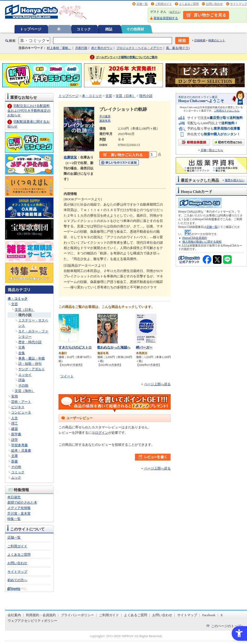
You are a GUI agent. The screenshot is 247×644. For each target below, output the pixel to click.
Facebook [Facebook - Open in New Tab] (209, 615)
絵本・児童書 (21, 450)
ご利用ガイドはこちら (227, 111)
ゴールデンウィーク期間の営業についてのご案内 (127, 57)
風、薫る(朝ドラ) (178, 48)
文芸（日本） (25, 310)
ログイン (175, 12)
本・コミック (18, 299)
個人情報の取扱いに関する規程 (202, 242)
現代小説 (25, 315)
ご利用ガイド (163, 4)
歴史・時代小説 (30, 342)
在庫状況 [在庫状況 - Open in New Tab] (70, 157)
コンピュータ (21, 412)
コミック (84, 29)
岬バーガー (144, 347)
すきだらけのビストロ (75, 347)
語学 (15, 440)
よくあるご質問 (189, 4)
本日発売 (14, 497)
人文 (15, 418)
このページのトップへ (228, 626)
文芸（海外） (25, 391)
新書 (15, 461)
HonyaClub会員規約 (195, 238)
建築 (15, 429)
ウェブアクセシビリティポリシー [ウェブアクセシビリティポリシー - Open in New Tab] (32, 621)
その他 (23, 385)
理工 (15, 423)
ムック (16, 478)
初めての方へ (17, 580)
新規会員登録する (166, 18)
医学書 (16, 434)
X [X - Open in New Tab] (222, 615)
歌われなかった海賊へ (114, 347)
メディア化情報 (19, 508)
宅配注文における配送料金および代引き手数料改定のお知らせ (29, 110)
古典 (22, 347)
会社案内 (14, 615)
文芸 (15, 304)
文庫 (15, 456)
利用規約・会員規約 (41, 615)
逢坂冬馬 (105, 121)
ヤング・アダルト (32, 369)
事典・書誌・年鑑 (32, 358)
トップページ (31, 29)
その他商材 (135, 29)
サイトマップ (239, 4)
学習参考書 (19, 445)
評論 (22, 380)
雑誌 (109, 29)
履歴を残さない (235, 180)
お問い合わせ (214, 4)
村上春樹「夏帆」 (59, 48)
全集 (22, 353)
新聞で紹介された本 (22, 503)
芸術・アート (21, 402)
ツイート (67, 376)
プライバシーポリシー (77, 615)
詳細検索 (200, 40)
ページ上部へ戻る (157, 384)
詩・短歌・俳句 (30, 364)
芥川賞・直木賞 (19, 513)
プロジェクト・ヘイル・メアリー (139, 48)
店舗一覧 (142, 4)
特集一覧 (14, 519)
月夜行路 (81, 48)
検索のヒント (217, 40)
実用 (15, 396)
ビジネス (18, 407)
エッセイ (25, 375)
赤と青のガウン (102, 48)
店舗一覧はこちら (212, 150)
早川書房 (105, 116)
